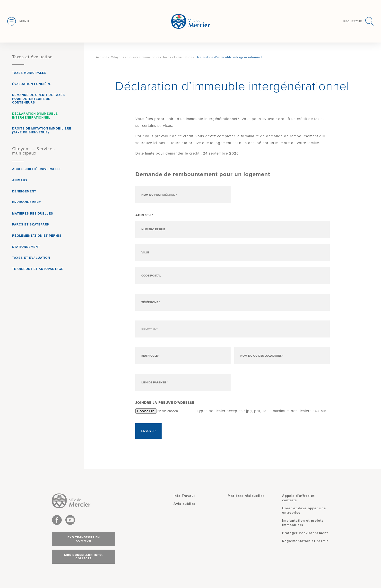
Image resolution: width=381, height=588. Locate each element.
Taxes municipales (29, 73)
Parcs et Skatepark (31, 225)
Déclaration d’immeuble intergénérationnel (35, 116)
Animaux (20, 180)
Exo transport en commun (84, 539)
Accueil (102, 57)
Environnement (26, 202)
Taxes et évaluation (32, 57)
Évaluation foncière (32, 84)
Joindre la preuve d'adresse (165, 403)
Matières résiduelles (33, 214)
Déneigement (24, 191)
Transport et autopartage (38, 269)
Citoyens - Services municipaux (135, 57)
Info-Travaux (185, 496)
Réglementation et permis (37, 236)
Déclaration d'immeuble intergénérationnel (229, 57)
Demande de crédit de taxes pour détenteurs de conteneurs (39, 99)
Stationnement (26, 247)
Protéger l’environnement (305, 533)
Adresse (144, 215)
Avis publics (184, 504)
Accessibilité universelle (37, 169)
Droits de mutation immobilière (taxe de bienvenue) (42, 130)
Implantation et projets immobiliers (303, 523)
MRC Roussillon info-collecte (84, 557)
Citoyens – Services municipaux (33, 151)
